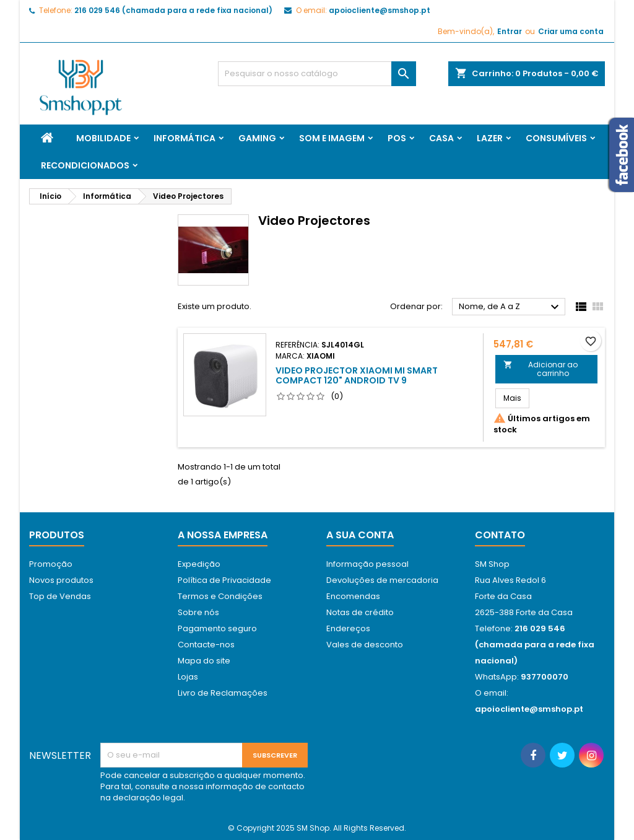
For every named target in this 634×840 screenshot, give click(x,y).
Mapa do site (204, 661)
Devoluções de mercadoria (382, 580)
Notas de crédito (360, 612)
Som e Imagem (332, 138)
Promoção (51, 564)
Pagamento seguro (217, 628)
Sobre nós (198, 612)
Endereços (348, 628)
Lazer (490, 138)
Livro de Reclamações (223, 693)
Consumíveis (556, 138)
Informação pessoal (367, 564)
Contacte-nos (206, 645)
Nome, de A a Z (510, 307)
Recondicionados (85, 165)
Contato (500, 535)
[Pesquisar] (317, 74)
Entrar (510, 31)
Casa (441, 138)
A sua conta (360, 535)
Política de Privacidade (224, 580)
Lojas (188, 677)
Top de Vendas (60, 596)
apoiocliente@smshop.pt (380, 10)
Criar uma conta (571, 31)
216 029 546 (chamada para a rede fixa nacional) (173, 10)
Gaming (257, 138)
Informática (185, 138)
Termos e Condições (220, 596)
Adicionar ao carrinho (541, 369)
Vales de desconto (365, 645)
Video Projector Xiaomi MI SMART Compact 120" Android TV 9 (357, 375)
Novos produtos (61, 580)
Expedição (199, 564)
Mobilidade (103, 138)
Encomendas (353, 596)
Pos (397, 138)
